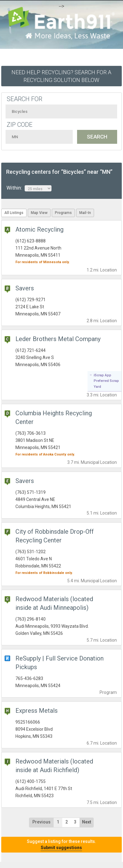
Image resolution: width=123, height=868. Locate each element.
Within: (29, 188)
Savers (25, 288)
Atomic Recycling (39, 229)
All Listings (14, 213)
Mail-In (85, 213)
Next (87, 822)
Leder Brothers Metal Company (58, 339)
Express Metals (37, 711)
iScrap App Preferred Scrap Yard (106, 381)
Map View (39, 213)
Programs (63, 213)
